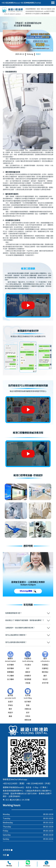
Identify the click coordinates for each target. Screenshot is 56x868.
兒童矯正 (45, 669)
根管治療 (28, 720)
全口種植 (10, 679)
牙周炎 (28, 716)
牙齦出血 (28, 709)
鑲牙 (10, 709)
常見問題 (28, 679)
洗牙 (28, 669)
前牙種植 (10, 665)
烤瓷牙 (38, 54)
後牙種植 (10, 669)
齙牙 (45, 676)
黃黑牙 (28, 672)
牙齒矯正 (45, 665)
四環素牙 (28, 676)
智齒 (28, 705)
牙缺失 (10, 705)
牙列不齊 (45, 683)
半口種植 (10, 676)
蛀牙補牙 (28, 702)
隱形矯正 (45, 672)
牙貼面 (28, 683)
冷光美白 (28, 665)
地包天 (45, 679)
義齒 (10, 716)
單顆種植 (10, 672)
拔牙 (28, 713)
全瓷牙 (10, 702)
